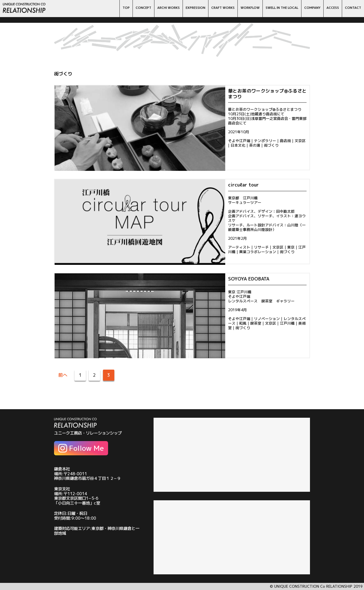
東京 (291, 247)
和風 (243, 323)
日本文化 (238, 145)
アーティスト (239, 247)
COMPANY (312, 8)
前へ (63, 375)
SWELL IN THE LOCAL (282, 8)
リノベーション (267, 319)
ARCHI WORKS (168, 8)
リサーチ (261, 247)
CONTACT (353, 8)
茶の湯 (255, 145)
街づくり (271, 145)
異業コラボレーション (258, 252)
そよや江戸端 (239, 141)
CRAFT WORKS (223, 8)
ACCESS (333, 8)
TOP (126, 8)
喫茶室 (256, 323)
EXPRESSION (196, 8)
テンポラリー (265, 141)
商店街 (285, 141)
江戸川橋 (287, 323)
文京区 (300, 141)
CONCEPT (143, 8)
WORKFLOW (250, 8)
